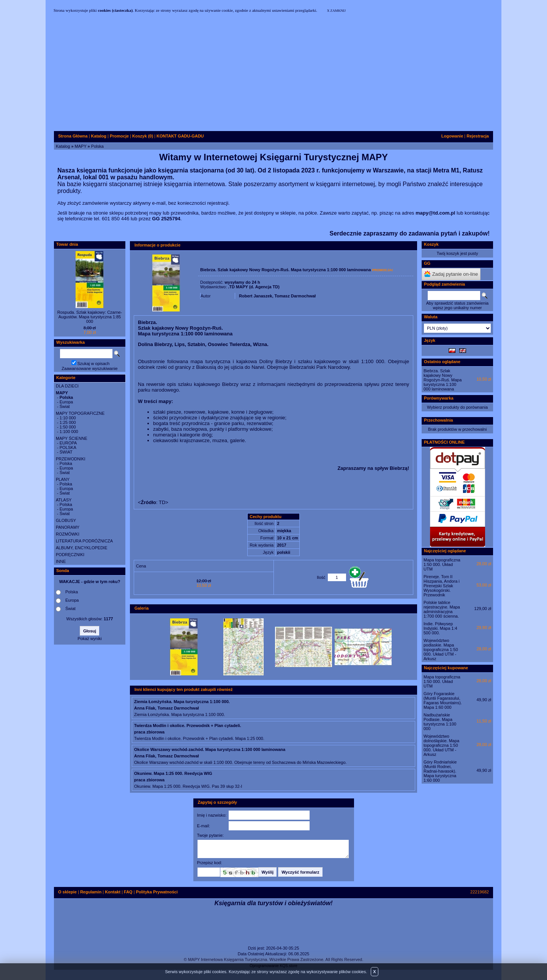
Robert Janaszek (255, 296)
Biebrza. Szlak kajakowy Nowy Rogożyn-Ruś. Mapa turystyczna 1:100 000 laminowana (443, 380)
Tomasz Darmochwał (295, 296)
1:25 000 (68, 422)
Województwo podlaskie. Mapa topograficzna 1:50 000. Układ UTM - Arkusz (441, 650)
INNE (61, 561)
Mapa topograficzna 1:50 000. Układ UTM (442, 564)
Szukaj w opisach (94, 364)
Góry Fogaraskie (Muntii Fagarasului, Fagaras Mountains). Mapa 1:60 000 (443, 700)
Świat (65, 406)
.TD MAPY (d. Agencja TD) (254, 287)
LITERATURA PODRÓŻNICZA (84, 541)
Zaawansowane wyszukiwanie (89, 368)
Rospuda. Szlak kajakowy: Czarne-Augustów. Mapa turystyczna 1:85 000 (90, 317)
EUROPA (68, 443)
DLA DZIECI (67, 386)
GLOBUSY (66, 520)
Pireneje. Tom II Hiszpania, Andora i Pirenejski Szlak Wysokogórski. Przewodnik (442, 586)
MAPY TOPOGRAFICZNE (80, 413)
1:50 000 (68, 427)
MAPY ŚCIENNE (72, 438)
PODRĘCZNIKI (70, 555)
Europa (66, 402)
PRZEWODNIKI (71, 459)
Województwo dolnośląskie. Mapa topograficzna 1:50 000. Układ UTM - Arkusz (441, 745)
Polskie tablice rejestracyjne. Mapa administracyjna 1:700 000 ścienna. (442, 609)
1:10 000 (68, 418)
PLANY (63, 479)
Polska (97, 146)
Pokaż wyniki (90, 639)
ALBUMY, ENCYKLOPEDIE (82, 548)
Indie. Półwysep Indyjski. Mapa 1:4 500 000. (440, 628)
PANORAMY (68, 527)
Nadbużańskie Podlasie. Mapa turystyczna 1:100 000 (440, 722)
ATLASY (64, 500)
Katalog (63, 146)
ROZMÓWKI (68, 534)
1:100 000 (69, 432)
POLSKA (68, 447)
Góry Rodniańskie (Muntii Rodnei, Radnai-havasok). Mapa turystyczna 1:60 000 (440, 771)
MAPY (81, 146)
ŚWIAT (66, 452)
